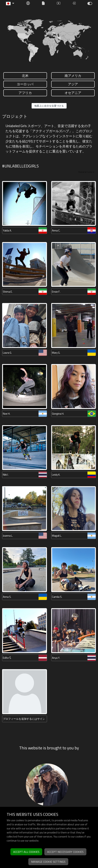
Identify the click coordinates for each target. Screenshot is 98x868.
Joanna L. (8, 536)
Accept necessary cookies (65, 852)
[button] (10, 4)
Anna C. (56, 230)
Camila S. (57, 597)
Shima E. (8, 292)
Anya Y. (56, 658)
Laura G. (7, 353)
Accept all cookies (26, 852)
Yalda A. (7, 230)
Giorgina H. (58, 414)
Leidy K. (56, 475)
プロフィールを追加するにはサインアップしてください (24, 719)
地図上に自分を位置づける (49, 106)
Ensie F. (56, 292)
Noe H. (7, 414)
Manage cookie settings (48, 862)
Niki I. (6, 475)
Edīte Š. (7, 658)
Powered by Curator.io (86, 172)
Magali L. (57, 536)
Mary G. (56, 353)
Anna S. (7, 597)
